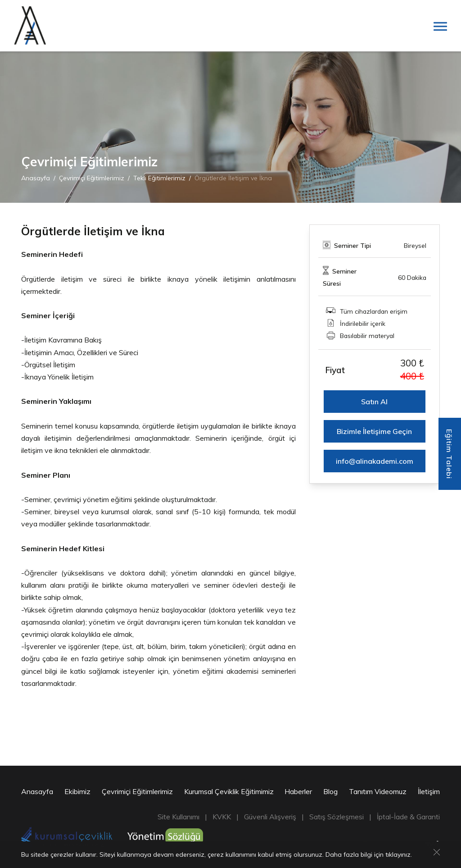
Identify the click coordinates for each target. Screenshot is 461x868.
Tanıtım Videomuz (378, 791)
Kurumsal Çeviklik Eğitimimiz (229, 791)
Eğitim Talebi (449, 454)
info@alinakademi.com (375, 461)
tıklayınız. (399, 855)
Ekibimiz (77, 791)
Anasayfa (36, 178)
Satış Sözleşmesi (337, 817)
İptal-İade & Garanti (408, 817)
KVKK (222, 817)
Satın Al (374, 402)
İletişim (429, 791)
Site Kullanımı (179, 817)
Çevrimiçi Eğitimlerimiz (92, 178)
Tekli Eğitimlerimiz (159, 178)
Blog (330, 791)
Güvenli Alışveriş (270, 817)
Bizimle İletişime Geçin (374, 431)
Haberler (298, 791)
